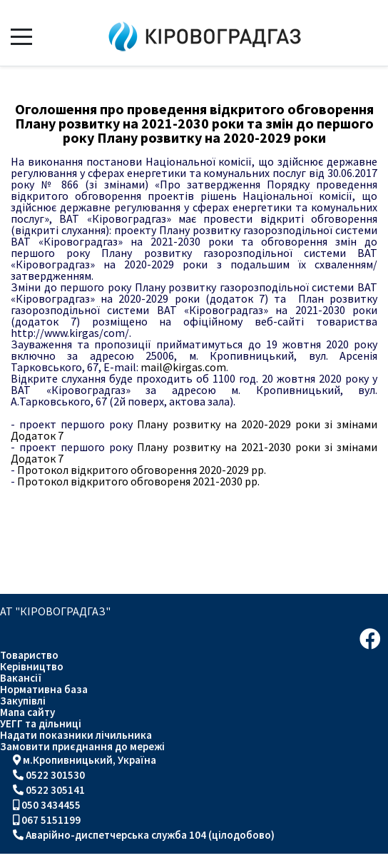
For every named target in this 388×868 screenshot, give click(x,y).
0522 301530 (55, 775)
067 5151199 (51, 820)
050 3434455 (51, 805)
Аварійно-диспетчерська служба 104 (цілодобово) (150, 835)
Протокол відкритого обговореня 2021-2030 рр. (135, 481)
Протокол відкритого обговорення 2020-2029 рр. (138, 470)
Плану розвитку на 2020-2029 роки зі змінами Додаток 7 (194, 430)
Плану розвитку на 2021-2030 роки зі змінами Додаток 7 (194, 453)
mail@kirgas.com (183, 367)
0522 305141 (55, 790)
